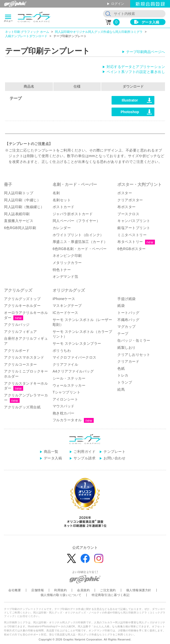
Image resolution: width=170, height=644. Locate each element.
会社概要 (15, 590)
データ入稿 (150, 22)
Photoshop (130, 112)
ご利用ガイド (84, 452)
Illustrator (130, 100)
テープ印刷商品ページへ (146, 52)
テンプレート (114, 452)
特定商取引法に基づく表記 (111, 595)
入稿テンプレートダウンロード (26, 36)
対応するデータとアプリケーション (136, 67)
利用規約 (60, 590)
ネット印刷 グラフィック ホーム (27, 32)
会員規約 (83, 590)
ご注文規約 (108, 590)
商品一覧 (51, 452)
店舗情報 (38, 590)
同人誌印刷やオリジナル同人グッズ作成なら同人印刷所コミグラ (99, 32)
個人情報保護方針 (139, 590)
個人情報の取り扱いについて (61, 595)
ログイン (118, 4)
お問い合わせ (114, 458)
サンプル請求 (84, 458)
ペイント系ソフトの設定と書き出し (136, 72)
